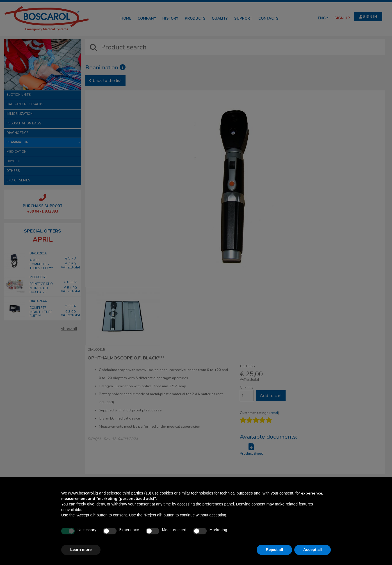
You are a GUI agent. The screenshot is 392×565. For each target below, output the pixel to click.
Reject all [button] (274, 550)
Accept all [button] (313, 550)
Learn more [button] (81, 550)
